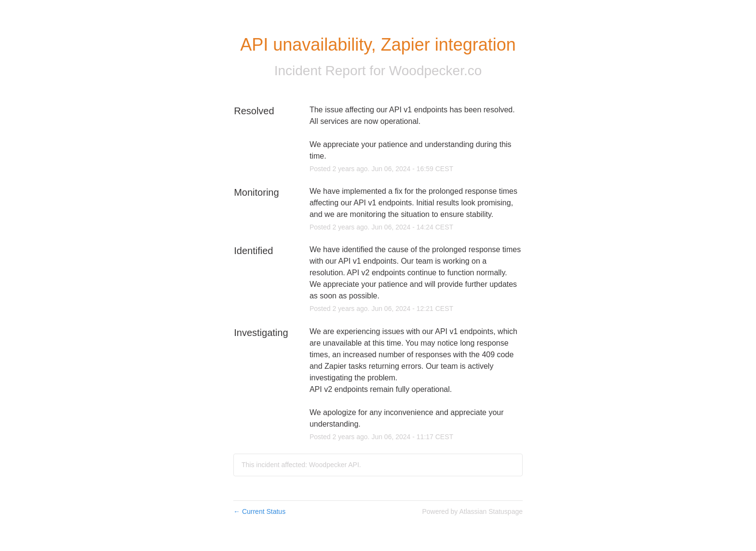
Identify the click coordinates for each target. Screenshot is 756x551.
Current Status (259, 511)
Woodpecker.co (436, 71)
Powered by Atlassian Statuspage (472, 511)
